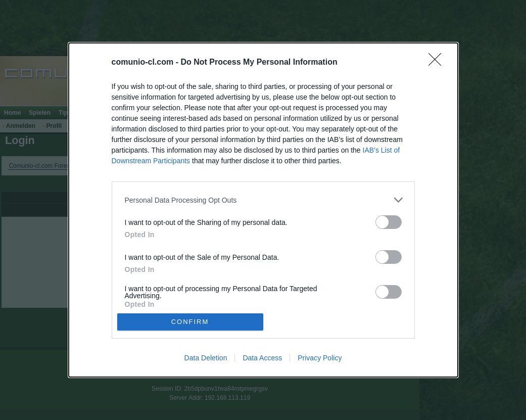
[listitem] (263, 200)
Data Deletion (206, 358)
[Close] (438, 63)
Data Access (262, 358)
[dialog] (263, 210)
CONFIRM (190, 321)
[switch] (389, 222)
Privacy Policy (320, 358)
